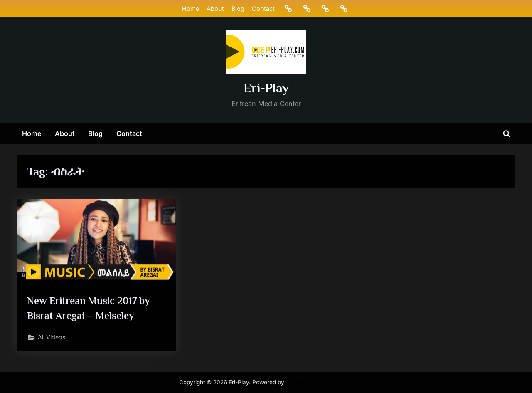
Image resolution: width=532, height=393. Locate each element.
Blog (238, 9)
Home (190, 9)
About (215, 9)
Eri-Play (266, 88)
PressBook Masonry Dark (320, 382)
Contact (263, 9)
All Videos (53, 338)
